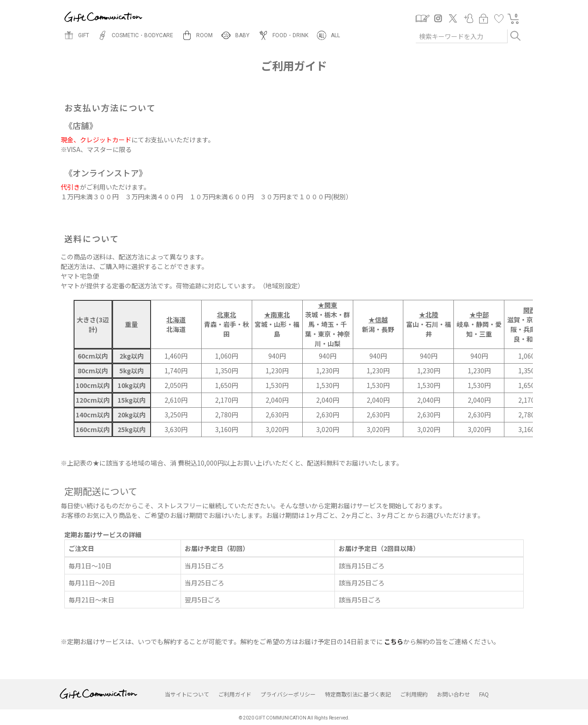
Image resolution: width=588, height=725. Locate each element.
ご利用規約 (414, 694)
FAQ (484, 694)
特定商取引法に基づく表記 (358, 694)
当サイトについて (187, 694)
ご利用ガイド (235, 694)
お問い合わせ (453, 694)
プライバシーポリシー (288, 694)
